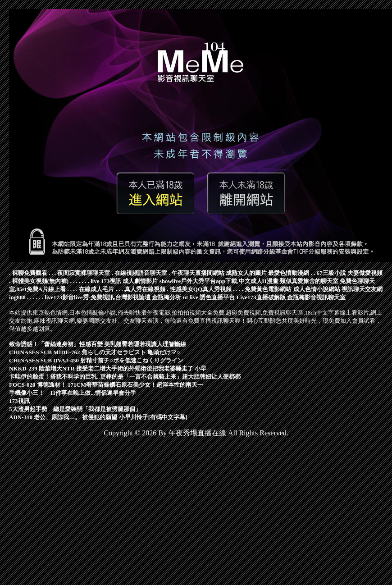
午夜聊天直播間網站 (198, 273)
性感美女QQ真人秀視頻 (201, 289)
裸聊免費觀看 (30, 273)
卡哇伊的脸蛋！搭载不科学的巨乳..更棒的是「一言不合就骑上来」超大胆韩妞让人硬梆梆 (125, 377)
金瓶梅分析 (166, 297)
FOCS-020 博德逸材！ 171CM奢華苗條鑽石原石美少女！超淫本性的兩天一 (106, 385)
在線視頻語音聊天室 (141, 273)
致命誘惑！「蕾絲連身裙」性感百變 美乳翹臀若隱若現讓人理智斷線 (98, 344)
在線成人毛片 (96, 289)
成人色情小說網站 (317, 289)
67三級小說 (331, 273)
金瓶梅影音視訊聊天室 (316, 297)
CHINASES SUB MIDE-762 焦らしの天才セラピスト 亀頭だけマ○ (95, 352)
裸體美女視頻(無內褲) (41, 281)
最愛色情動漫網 (289, 273)
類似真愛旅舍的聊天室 (309, 281)
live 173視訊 (106, 281)
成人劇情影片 (140, 281)
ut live (191, 297)
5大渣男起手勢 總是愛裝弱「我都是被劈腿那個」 (75, 409)
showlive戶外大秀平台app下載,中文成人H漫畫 (219, 281)
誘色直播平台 (217, 297)
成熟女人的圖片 (246, 273)
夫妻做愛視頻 (365, 273)
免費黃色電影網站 (268, 289)
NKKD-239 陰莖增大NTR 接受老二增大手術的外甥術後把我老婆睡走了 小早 (108, 368)
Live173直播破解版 (261, 297)
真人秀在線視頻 (145, 289)
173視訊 (19, 401)
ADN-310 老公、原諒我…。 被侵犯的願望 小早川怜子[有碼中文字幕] (98, 417)
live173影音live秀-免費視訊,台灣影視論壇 (98, 297)
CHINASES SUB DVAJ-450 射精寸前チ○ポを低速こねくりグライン (96, 360)
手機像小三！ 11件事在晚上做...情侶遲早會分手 (73, 393)
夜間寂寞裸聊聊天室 (84, 273)
